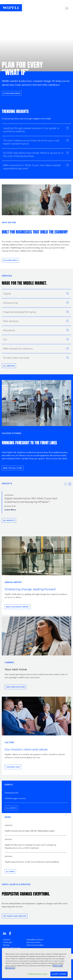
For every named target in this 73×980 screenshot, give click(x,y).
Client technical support (35, 945)
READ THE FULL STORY (13, 468)
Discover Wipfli (10, 260)
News (8, 817)
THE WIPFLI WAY (13, 767)
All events (11, 808)
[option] (36, 502)
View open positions (15, 687)
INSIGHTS (7, 484)
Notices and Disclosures (12, 948)
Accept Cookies (59, 974)
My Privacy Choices (33, 942)
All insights (9, 520)
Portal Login (8, 942)
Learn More (10, 510)
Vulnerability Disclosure (35, 940)
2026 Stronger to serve (15, 798)
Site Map (6, 945)
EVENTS (9, 785)
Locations (7, 940)
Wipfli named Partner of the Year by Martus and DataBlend (32, 862)
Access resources (12, 93)
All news (10, 871)
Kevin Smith (11, 506)
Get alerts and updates (15, 916)
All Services (9, 366)
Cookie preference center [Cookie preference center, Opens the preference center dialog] (37, 974)
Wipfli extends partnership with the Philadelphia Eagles (30, 831)
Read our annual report (18, 607)
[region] (37, 963)
